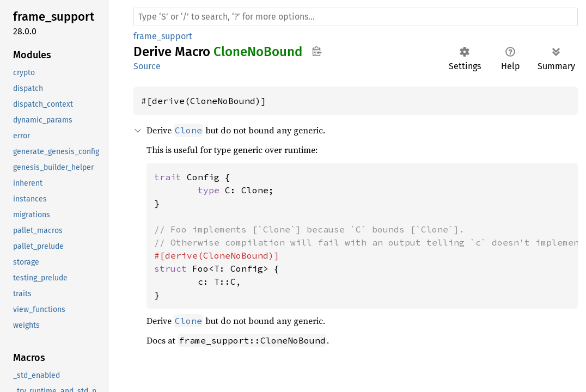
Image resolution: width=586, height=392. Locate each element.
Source (147, 66)
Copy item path (317, 51)
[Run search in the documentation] (356, 17)
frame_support (163, 36)
